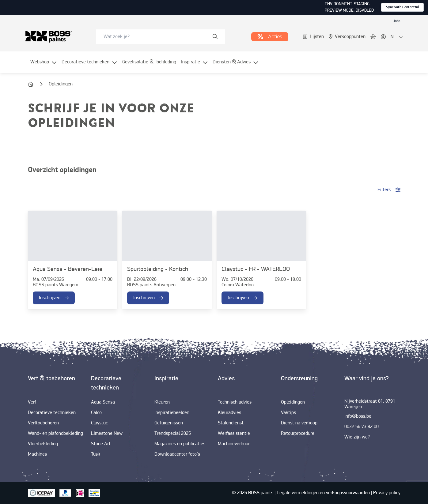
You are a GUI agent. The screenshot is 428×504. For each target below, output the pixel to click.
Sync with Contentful (402, 7)
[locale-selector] (397, 37)
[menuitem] (44, 66)
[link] (397, 21)
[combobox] (161, 37)
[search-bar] (157, 37)
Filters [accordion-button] (389, 190)
